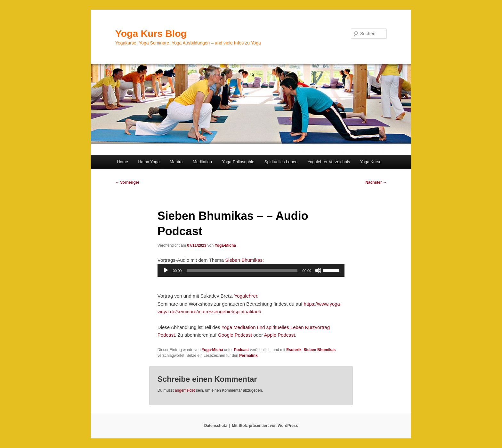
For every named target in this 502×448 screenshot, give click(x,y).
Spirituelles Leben (281, 162)
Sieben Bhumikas (244, 260)
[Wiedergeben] (166, 270)
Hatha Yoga (149, 162)
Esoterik (294, 350)
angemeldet (185, 390)
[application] (251, 270)
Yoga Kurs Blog (151, 33)
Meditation (202, 162)
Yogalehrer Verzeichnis (329, 162)
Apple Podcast (280, 335)
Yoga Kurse (371, 162)
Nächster (376, 182)
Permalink (248, 356)
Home (122, 162)
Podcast (241, 350)
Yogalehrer (246, 296)
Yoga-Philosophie (238, 162)
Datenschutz (216, 426)
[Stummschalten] (318, 270)
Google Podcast (235, 335)
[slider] (242, 270)
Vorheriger (127, 182)
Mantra (176, 162)
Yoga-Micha (225, 245)
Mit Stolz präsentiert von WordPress (265, 426)
